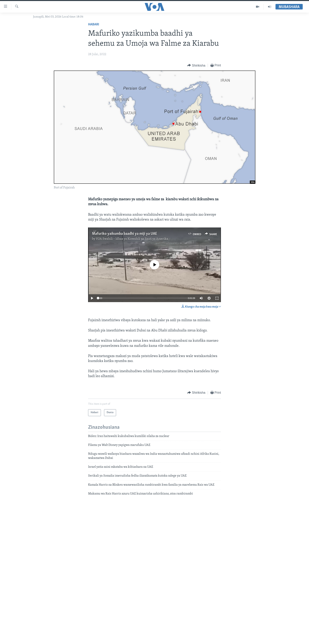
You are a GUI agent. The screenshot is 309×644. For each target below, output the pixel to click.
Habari (94, 25)
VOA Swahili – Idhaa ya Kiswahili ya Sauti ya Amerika (132, 239)
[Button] (196, 65)
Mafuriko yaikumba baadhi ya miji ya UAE (125, 234)
